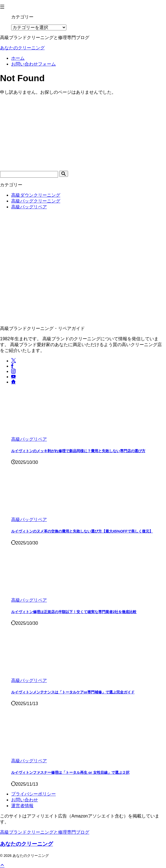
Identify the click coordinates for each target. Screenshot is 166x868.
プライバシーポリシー (33, 794)
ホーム (18, 58)
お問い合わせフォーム (33, 64)
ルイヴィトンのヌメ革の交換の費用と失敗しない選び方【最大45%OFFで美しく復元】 (82, 531)
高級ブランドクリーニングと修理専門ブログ (45, 832)
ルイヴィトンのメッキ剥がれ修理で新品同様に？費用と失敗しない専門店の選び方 (78, 451)
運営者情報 (22, 806)
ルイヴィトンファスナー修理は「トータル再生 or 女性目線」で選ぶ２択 (70, 772)
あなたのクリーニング (22, 48)
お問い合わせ (25, 800)
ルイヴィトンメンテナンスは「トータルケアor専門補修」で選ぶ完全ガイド (73, 692)
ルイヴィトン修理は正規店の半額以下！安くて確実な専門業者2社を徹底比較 (74, 612)
